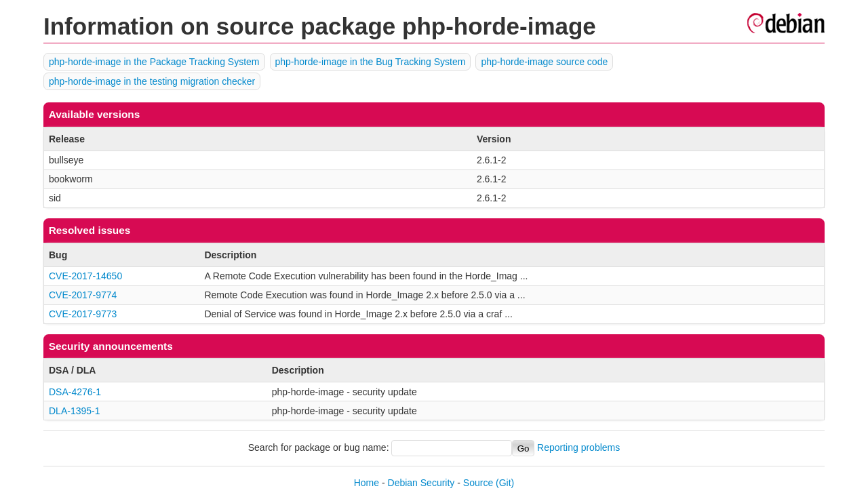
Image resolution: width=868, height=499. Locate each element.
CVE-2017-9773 (83, 314)
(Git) (505, 483)
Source (478, 483)
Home (367, 483)
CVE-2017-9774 (83, 295)
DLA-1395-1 (75, 411)
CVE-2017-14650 (85, 276)
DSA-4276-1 (75, 392)
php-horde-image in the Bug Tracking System (371, 62)
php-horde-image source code (544, 62)
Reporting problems (578, 448)
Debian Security (421, 483)
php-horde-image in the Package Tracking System (154, 62)
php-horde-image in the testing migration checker (152, 81)
